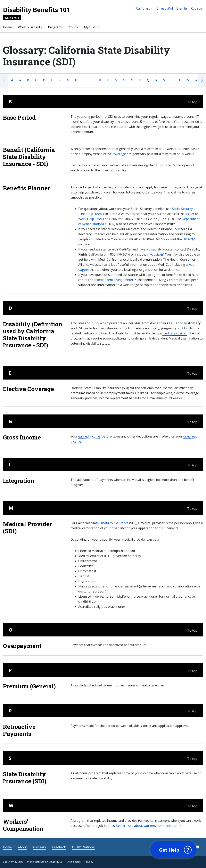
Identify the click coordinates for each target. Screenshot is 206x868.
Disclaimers (74, 862)
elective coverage (113, 154)
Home (7, 27)
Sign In (182, 8)
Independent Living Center (114, 280)
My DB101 (91, 27)
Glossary (40, 847)
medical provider (175, 333)
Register (197, 8)
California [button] (143, 8)
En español (165, 8)
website (155, 254)
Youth (73, 27)
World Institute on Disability (43, 862)
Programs (55, 27)
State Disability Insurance (110, 523)
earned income (89, 436)
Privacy (89, 862)
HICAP (187, 239)
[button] (173, 849)
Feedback (59, 847)
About (22, 847)
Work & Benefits (30, 27)
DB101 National (84, 847)
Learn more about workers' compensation (147, 826)
